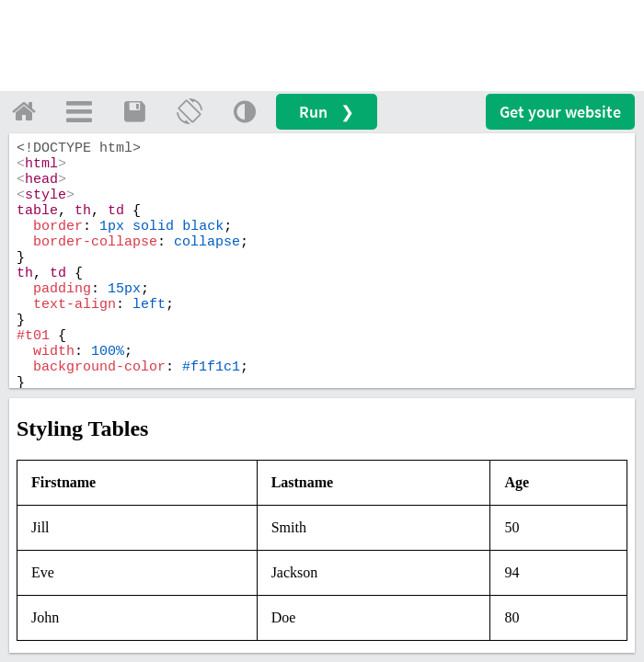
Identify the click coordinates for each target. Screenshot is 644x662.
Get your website (560, 112)
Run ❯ (327, 112)
